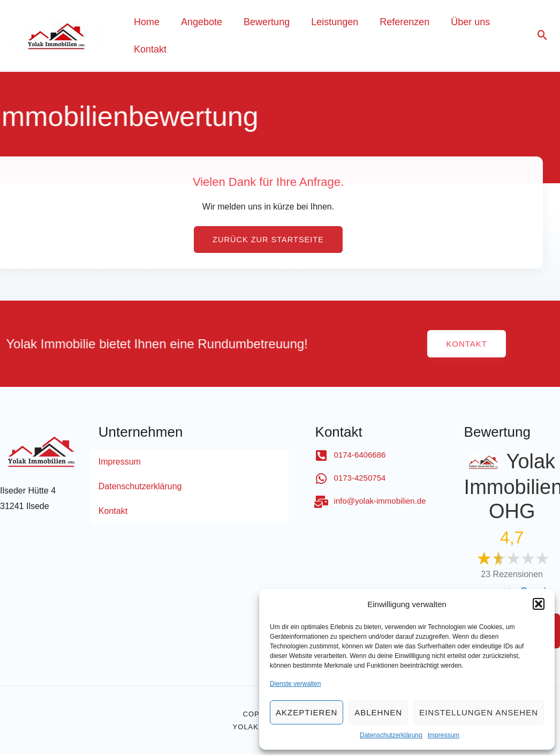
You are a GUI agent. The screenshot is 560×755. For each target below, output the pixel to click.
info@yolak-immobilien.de (380, 501)
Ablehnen (378, 712)
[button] (539, 604)
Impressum (444, 735)
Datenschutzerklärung (391, 735)
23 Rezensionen (512, 575)
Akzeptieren (307, 712)
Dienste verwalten (295, 684)
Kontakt (113, 511)
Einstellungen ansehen (479, 712)
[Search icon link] (543, 36)
